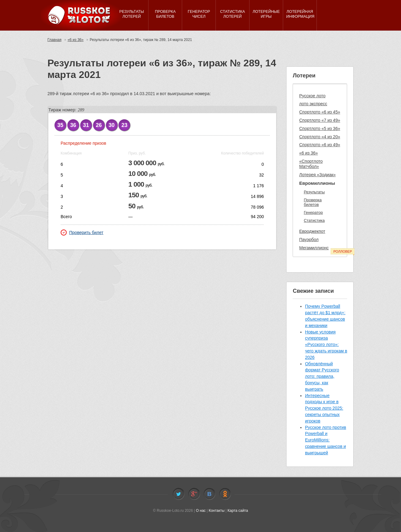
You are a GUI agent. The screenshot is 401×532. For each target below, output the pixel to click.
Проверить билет (82, 233)
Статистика (314, 220)
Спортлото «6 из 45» (320, 112)
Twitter (178, 494)
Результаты (314, 192)
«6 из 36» (76, 40)
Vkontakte (209, 494)
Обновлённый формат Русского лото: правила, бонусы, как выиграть (322, 376)
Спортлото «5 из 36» (320, 128)
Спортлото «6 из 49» (320, 145)
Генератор (313, 212)
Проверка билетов (313, 202)
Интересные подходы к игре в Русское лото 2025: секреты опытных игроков (324, 408)
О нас (201, 511)
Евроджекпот (312, 231)
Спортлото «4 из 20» (320, 137)
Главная (54, 40)
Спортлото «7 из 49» (320, 120)
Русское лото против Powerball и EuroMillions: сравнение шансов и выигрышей (325, 440)
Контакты (217, 511)
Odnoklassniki (225, 494)
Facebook (194, 494)
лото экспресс (313, 104)
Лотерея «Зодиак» (317, 175)
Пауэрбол (309, 240)
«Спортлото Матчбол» (311, 164)
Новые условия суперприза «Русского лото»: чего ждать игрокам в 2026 (326, 345)
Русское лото (312, 96)
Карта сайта (238, 511)
